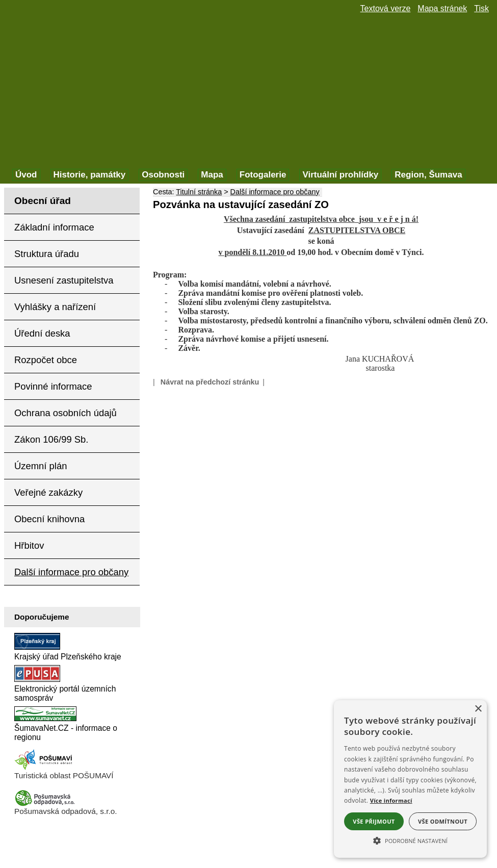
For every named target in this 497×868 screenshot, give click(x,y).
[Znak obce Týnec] (56, 19)
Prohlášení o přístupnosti (61, 840)
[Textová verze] (386, 9)
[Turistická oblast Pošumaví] (45, 768)
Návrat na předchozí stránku (210, 382)
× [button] (478, 709)
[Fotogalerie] (263, 175)
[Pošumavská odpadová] (45, 804)
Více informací (391, 800)
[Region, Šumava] (428, 175)
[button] (410, 840)
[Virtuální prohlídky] (340, 175)
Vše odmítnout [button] (443, 821)
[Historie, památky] (90, 175)
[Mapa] (212, 175)
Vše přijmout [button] (374, 821)
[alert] (410, 779)
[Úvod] (26, 175)
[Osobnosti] (163, 175)
